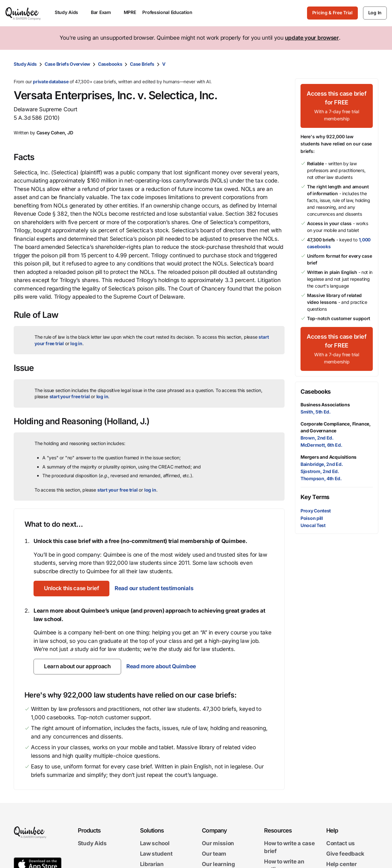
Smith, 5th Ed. (316, 412)
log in (76, 343)
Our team (214, 854)
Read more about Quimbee (161, 666)
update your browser (312, 38)
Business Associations (325, 405)
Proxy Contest (316, 511)
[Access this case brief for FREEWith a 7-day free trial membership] (337, 106)
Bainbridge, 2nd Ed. (322, 464)
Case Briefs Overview (67, 64)
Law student (156, 854)
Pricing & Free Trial (332, 13)
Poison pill (312, 518)
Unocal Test (313, 525)
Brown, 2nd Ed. (317, 438)
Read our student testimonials (154, 588)
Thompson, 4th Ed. (321, 478)
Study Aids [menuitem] (70, 12)
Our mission (218, 844)
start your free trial (70, 396)
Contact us (341, 844)
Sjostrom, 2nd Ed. (320, 471)
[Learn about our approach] (77, 667)
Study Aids (25, 64)
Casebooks (110, 64)
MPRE (130, 12)
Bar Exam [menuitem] (104, 12)
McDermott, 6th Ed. (322, 445)
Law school (155, 844)
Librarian (152, 864)
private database (51, 81)
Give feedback (345, 854)
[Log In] (375, 13)
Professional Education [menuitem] (170, 12)
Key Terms (315, 497)
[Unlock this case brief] (71, 589)
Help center (342, 864)
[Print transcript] (372, 64)
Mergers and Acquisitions (329, 457)
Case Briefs (142, 64)
